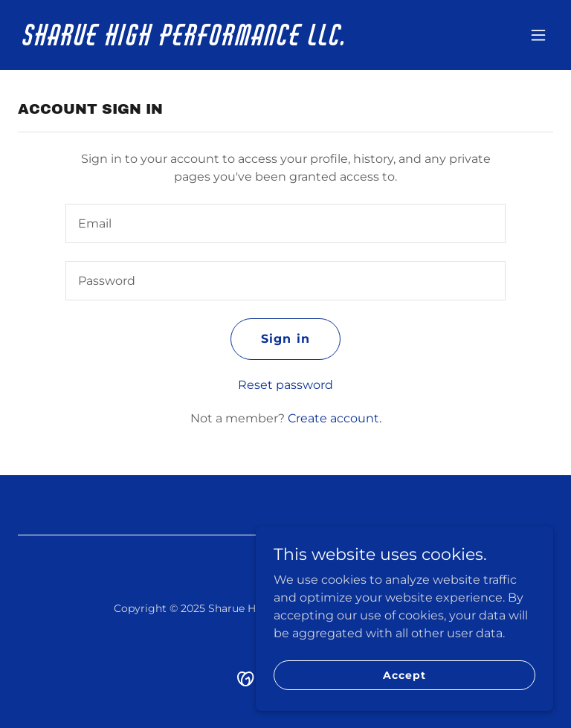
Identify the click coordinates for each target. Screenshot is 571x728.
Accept (404, 674)
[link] (186, 41)
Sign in (285, 339)
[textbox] (285, 223)
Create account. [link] (335, 418)
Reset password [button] (285, 385)
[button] (538, 35)
